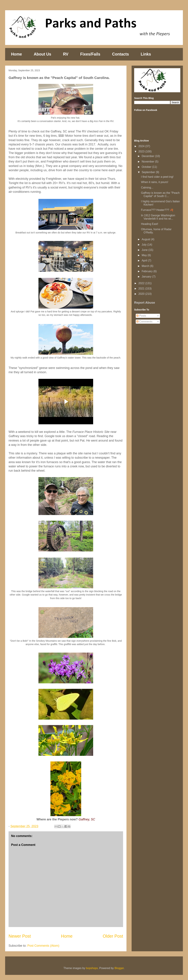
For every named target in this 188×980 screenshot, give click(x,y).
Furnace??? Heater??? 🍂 (157, 210)
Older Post (113, 936)
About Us (42, 54)
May (145, 255)
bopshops (92, 968)
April (145, 261)
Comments (144, 322)
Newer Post (20, 936)
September (149, 172)
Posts (141, 316)
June (145, 250)
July (145, 245)
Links (146, 54)
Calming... (147, 188)
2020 (142, 294)
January (147, 277)
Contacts (120, 54)
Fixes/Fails (90, 54)
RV (66, 54)
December (148, 156)
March (146, 266)
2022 (142, 283)
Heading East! (150, 224)
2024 (142, 146)
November (148, 162)
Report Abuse (145, 303)
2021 (142, 289)
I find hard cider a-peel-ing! (157, 177)
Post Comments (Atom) (43, 946)
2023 (142, 151)
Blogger (119, 968)
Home (17, 54)
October (147, 167)
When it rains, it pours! (155, 182)
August (146, 239)
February (147, 271)
